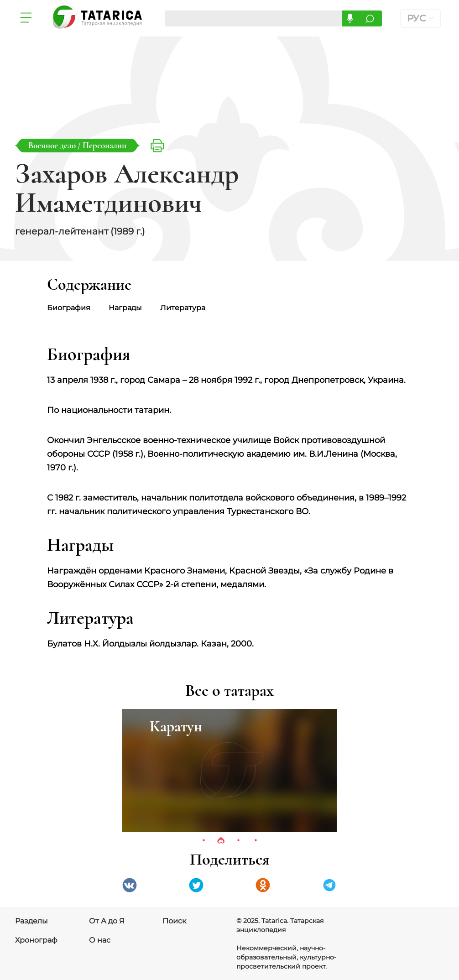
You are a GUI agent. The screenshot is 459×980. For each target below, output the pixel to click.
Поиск (174, 921)
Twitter (196, 885)
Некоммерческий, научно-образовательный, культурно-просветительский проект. (286, 957)
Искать (370, 18)
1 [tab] (203, 841)
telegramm (329, 885)
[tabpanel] (229, 771)
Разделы (31, 921)
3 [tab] (238, 841)
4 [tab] (256, 841)
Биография (69, 308)
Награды (125, 308)
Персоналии (104, 145)
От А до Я (107, 921)
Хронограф (36, 940)
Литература (183, 308)
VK (130, 885)
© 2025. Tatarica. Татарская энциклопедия (280, 925)
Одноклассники (263, 885)
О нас (100, 940)
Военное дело (53, 145)
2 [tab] (221, 841)
